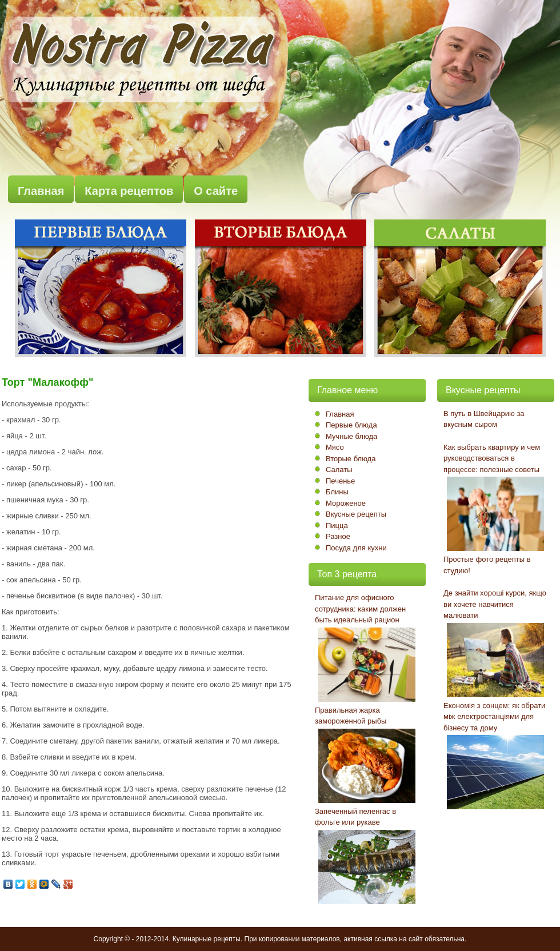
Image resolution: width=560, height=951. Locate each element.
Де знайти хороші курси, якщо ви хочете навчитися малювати (495, 604)
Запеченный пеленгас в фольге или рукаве (355, 817)
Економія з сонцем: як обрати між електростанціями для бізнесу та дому (494, 717)
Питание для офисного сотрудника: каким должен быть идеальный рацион (360, 609)
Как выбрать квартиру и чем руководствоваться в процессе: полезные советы (492, 458)
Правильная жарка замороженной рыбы (351, 716)
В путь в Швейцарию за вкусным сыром (484, 419)
